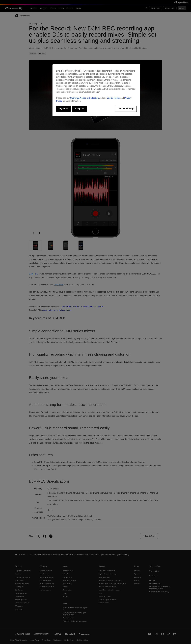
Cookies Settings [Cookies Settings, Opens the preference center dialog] (126, 109)
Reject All (63, 109)
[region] (96, 90)
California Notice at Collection (85, 98)
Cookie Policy (113, 98)
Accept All (79, 109)
